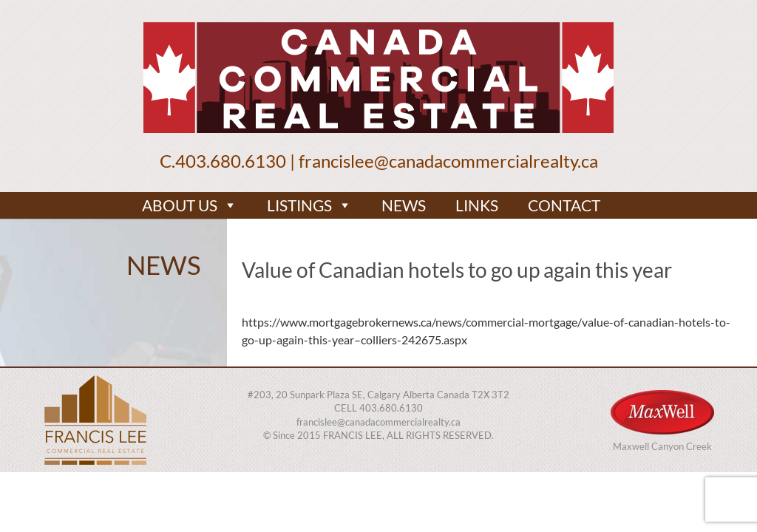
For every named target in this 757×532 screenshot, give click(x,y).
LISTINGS (309, 205)
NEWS (404, 205)
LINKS (477, 205)
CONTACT (564, 205)
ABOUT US (190, 205)
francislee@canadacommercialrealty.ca (448, 161)
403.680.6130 (231, 161)
